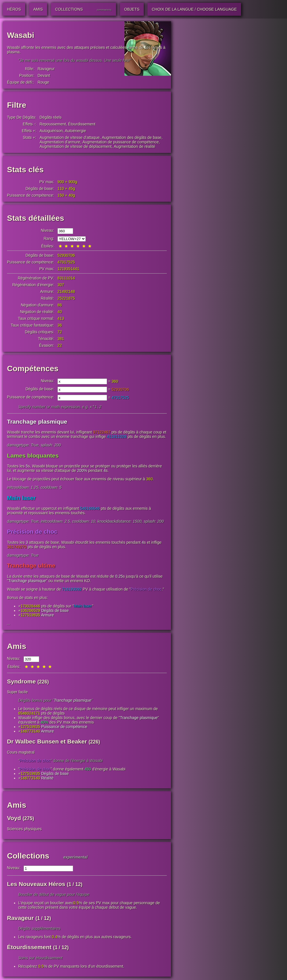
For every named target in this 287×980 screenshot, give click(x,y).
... (9, 624)
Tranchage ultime (31, 566)
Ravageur (46, 69)
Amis (17, 647)
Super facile (17, 692)
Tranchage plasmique (37, 422)
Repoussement (53, 124)
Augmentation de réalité (135, 146)
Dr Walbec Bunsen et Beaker (47, 742)
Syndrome (21, 682)
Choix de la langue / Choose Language (194, 9)
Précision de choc (32, 532)
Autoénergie (76, 131)
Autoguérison (51, 131)
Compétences (33, 369)
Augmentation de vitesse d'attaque (70, 137)
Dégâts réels (51, 117)
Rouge (43, 82)
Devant (44, 75)
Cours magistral (21, 753)
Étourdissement (82, 124)
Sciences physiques (24, 829)
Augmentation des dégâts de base (132, 137)
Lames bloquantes (33, 456)
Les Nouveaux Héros (36, 884)
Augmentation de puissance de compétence (121, 142)
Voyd (14, 819)
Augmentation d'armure (60, 142)
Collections (28, 856)
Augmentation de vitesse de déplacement (76, 146)
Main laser (21, 498)
